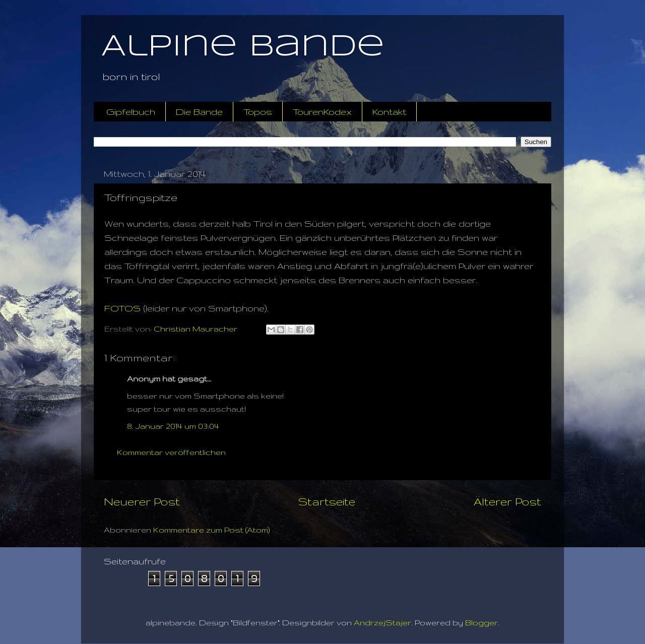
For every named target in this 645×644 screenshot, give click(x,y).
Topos (258, 112)
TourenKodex (322, 112)
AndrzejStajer (382, 623)
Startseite (327, 501)
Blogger (481, 623)
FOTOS (122, 308)
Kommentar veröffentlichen (171, 452)
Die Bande (199, 112)
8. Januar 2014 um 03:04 (173, 426)
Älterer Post (507, 501)
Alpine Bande (243, 47)
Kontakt (389, 112)
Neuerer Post (142, 501)
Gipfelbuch (131, 112)
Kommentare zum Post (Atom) (212, 530)
